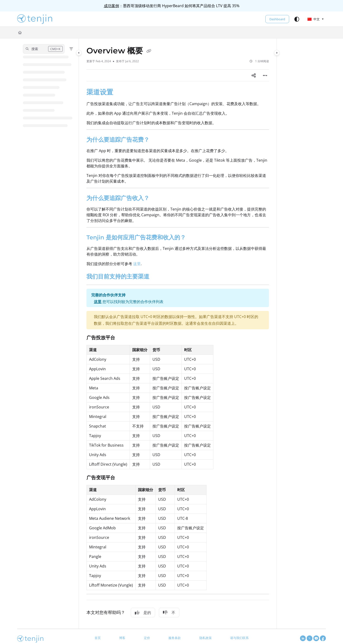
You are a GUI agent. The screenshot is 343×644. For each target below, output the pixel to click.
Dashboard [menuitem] (277, 19)
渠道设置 (100, 92)
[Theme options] (297, 19)
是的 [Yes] (143, 613)
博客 (122, 638)
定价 (147, 638)
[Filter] (71, 49)
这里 (137, 264)
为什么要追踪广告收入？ (118, 198)
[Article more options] (265, 75)
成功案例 (111, 6)
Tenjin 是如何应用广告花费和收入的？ (136, 237)
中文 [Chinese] (314, 19)
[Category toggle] (79, 53)
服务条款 (175, 638)
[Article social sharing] (254, 75)
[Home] (20, 32)
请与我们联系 (239, 638)
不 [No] (169, 613)
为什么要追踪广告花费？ (118, 140)
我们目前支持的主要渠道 (118, 276)
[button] (35, 19)
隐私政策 (206, 638)
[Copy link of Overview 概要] (149, 51)
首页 (98, 638)
